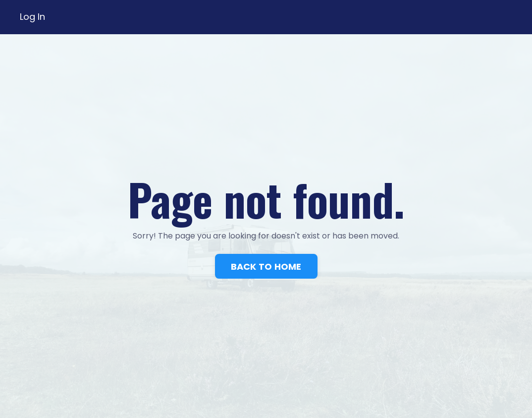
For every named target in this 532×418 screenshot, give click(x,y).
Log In (32, 17)
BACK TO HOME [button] (266, 267)
